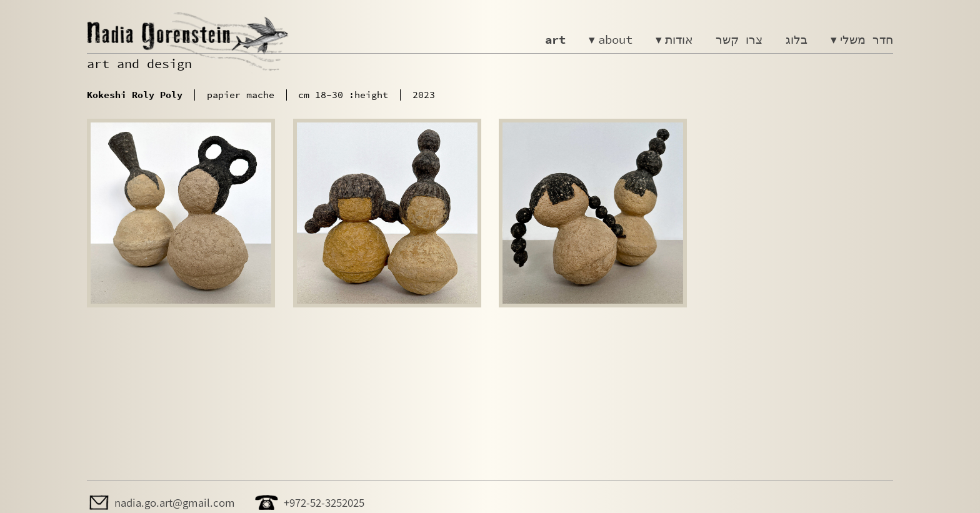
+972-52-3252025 (324, 502)
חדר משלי (867, 40)
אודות (679, 40)
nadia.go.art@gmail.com (175, 502)
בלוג (797, 40)
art (555, 40)
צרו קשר (739, 40)
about (615, 40)
